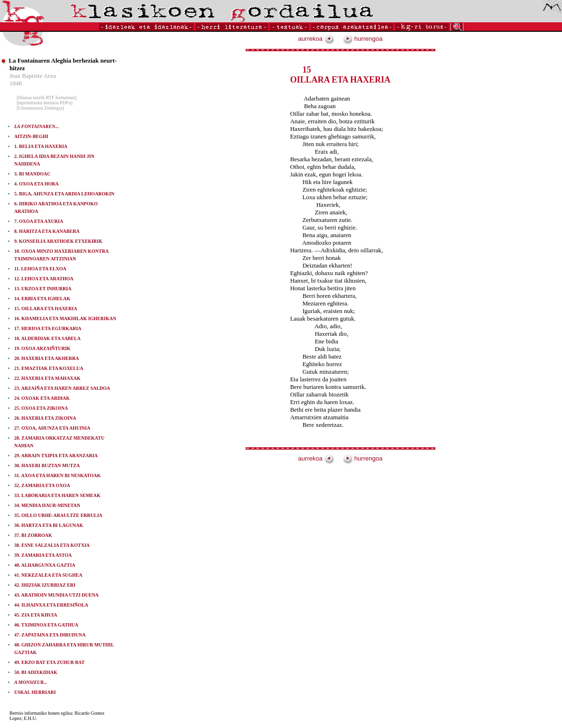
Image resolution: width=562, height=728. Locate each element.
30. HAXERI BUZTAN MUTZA (47, 465)
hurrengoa (363, 39)
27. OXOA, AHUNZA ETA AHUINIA (52, 428)
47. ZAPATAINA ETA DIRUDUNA (50, 635)
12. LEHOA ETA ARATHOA (44, 279)
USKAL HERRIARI (35, 692)
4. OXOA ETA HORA (37, 184)
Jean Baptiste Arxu (33, 76)
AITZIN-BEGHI (31, 136)
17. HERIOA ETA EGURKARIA (48, 328)
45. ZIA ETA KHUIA (36, 615)
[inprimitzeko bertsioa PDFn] (45, 103)
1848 (16, 83)
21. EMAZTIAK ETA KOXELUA (49, 368)
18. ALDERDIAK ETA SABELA (47, 338)
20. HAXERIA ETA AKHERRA (47, 358)
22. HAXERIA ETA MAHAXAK (47, 378)
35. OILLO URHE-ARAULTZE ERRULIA (58, 515)
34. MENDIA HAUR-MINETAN (47, 505)
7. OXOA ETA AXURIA (39, 221)
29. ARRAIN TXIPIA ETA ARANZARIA (56, 456)
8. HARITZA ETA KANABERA (47, 231)
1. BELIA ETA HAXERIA (41, 146)
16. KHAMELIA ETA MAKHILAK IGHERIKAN (65, 318)
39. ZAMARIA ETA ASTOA (43, 555)
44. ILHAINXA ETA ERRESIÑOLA (51, 605)
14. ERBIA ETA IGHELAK (42, 299)
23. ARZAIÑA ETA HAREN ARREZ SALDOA (62, 388)
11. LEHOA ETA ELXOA (40, 269)
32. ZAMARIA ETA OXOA (42, 485)
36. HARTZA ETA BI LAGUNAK (49, 525)
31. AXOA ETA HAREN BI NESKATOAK (57, 475)
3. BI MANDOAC (32, 174)
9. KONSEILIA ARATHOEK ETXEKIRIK (58, 241)
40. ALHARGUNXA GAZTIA (45, 565)
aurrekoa (316, 39)
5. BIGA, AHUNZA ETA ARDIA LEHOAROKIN (64, 194)
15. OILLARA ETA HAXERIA (46, 309)
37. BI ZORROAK (33, 535)
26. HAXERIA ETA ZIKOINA (45, 418)
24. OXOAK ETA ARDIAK (42, 398)
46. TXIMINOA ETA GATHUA (46, 625)
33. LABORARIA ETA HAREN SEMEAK (57, 495)
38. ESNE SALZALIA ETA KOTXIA (52, 545)
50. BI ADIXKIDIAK (36, 672)
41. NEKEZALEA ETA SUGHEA (48, 575)
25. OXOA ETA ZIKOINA (41, 408)
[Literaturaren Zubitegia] (40, 108)
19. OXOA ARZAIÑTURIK (42, 348)
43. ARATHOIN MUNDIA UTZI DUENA (56, 595)
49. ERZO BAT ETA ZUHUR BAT (49, 662)
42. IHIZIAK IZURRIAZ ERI (45, 585)
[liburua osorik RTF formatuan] (46, 97)
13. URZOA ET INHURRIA (43, 289)
